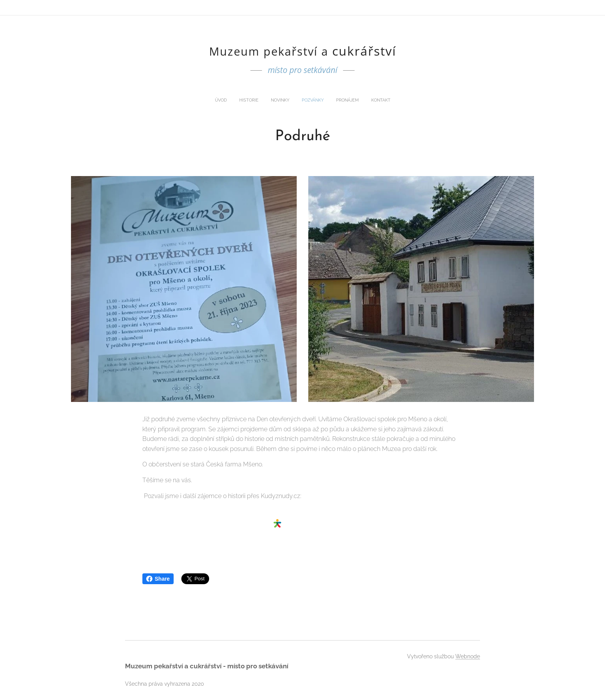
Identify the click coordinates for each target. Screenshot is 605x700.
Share (158, 579)
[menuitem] (275, 100)
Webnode (468, 656)
